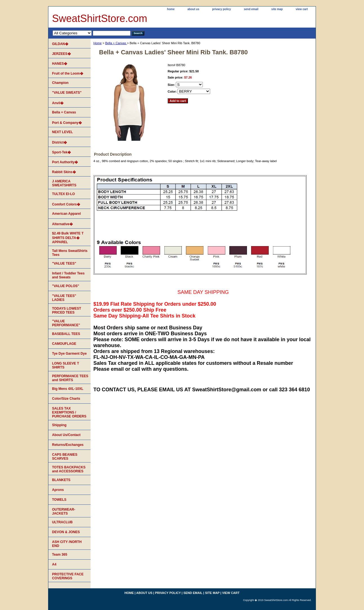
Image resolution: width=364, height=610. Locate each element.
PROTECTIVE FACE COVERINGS (68, 576)
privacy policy (222, 9)
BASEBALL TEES (66, 334)
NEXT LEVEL (62, 132)
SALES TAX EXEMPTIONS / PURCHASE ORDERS (69, 412)
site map (277, 9)
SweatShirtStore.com (100, 18)
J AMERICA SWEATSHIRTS (64, 183)
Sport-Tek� (61, 152)
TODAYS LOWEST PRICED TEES (67, 310)
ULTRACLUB (62, 522)
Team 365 (60, 555)
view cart (302, 9)
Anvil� (58, 103)
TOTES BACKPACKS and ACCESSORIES (69, 469)
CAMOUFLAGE (64, 344)
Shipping (59, 425)
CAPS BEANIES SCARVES (65, 457)
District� (59, 142)
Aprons (58, 490)
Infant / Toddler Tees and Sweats (68, 275)
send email (251, 9)
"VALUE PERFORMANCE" (66, 323)
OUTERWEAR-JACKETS (64, 511)
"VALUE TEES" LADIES (64, 298)
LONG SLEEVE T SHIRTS (66, 365)
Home (97, 43)
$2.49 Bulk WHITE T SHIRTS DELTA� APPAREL (68, 238)
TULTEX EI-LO (63, 194)
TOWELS (59, 500)
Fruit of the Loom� (68, 73)
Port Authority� (65, 162)
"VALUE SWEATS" (67, 93)
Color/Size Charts (66, 399)
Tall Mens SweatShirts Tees (70, 253)
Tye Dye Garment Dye (69, 354)
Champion (60, 83)
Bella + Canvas (116, 43)
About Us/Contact (66, 435)
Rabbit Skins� (64, 172)
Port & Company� (67, 123)
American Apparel (66, 214)
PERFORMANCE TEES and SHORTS (70, 378)
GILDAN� (60, 44)
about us (194, 9)
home (171, 9)
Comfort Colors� (66, 204)
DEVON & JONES (66, 532)
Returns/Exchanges (68, 445)
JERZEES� (61, 54)
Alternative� (62, 224)
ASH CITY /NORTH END (67, 544)
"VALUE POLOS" (66, 286)
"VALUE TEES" (64, 263)
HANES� (60, 64)
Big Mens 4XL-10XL (68, 389)
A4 (54, 564)
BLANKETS (61, 480)
